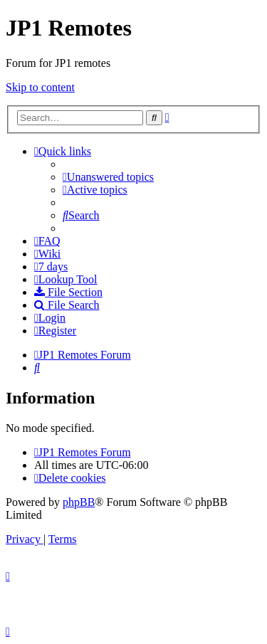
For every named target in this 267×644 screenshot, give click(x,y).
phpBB (79, 502)
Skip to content (40, 87)
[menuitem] (108, 177)
